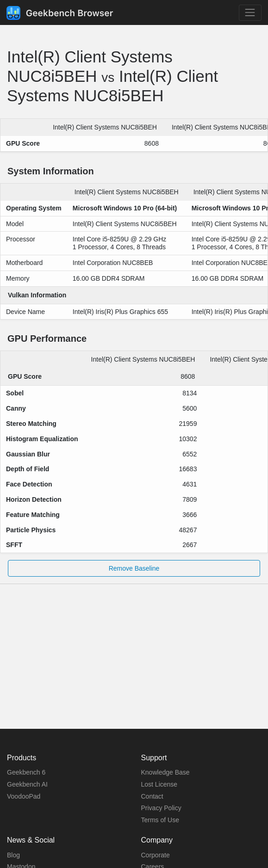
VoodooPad (24, 796)
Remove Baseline (134, 568)
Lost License (159, 784)
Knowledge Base (165, 772)
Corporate (156, 855)
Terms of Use (160, 820)
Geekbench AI (27, 784)
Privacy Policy (161, 808)
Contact (152, 796)
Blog (13, 855)
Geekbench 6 (26, 772)
